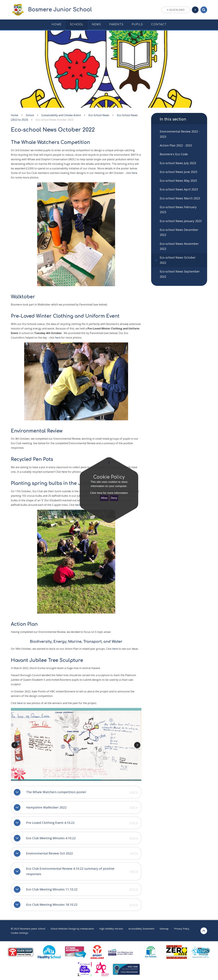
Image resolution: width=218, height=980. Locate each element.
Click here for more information (109, 493)
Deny (114, 498)
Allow (104, 498)
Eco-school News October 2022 (55, 120)
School (30, 115)
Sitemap (164, 929)
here (134, 173)
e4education (87, 929)
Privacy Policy (182, 929)
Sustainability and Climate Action (61, 115)
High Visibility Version (111, 929)
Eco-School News (99, 115)
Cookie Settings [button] (20, 933)
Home (15, 115)
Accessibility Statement (141, 929)
